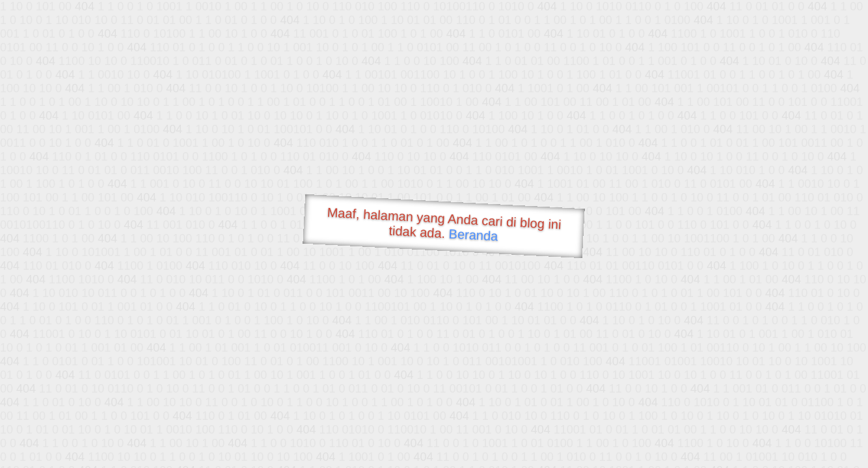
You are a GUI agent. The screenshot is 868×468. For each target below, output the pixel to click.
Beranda (473, 235)
